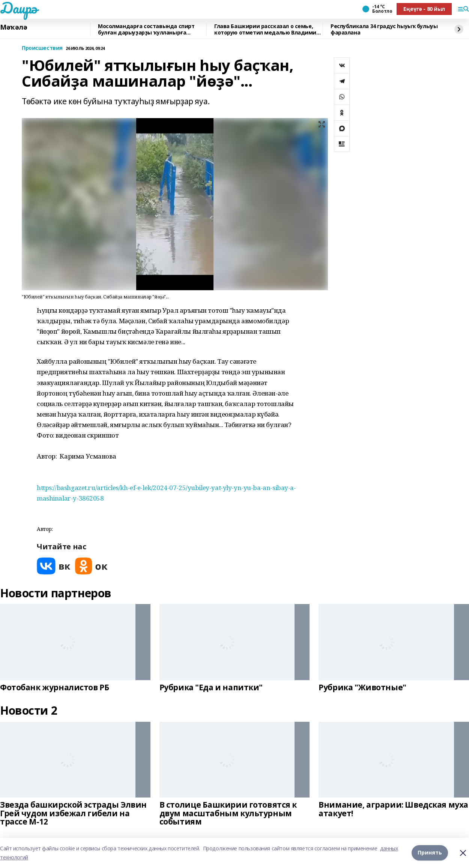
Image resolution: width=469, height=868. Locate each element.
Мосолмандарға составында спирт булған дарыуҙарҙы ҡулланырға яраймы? (146, 29)
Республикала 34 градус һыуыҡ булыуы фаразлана (384, 29)
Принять (430, 853)
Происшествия (42, 48)
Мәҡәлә (14, 27)
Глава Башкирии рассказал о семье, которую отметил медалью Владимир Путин (267, 29)
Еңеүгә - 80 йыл (424, 9)
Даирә (19, 8)
